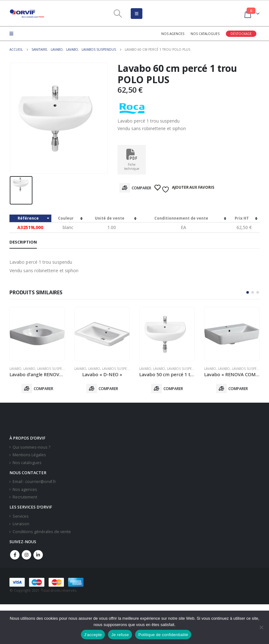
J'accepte (93, 635)
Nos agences (173, 34)
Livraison (21, 524)
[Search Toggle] (118, 14)
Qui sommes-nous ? (31, 447)
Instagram (26, 555)
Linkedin (38, 555)
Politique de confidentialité (163, 635)
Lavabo (15, 369)
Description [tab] (23, 242)
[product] (37, 334)
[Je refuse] (261, 627)
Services (21, 516)
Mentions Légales (29, 455)
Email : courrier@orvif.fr (34, 482)
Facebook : (15, 555)
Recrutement (25, 497)
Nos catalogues (205, 34)
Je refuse (120, 635)
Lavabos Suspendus (54, 369)
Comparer (141, 188)
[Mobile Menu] (137, 14)
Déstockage (241, 34)
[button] (248, 292)
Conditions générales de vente (42, 532)
